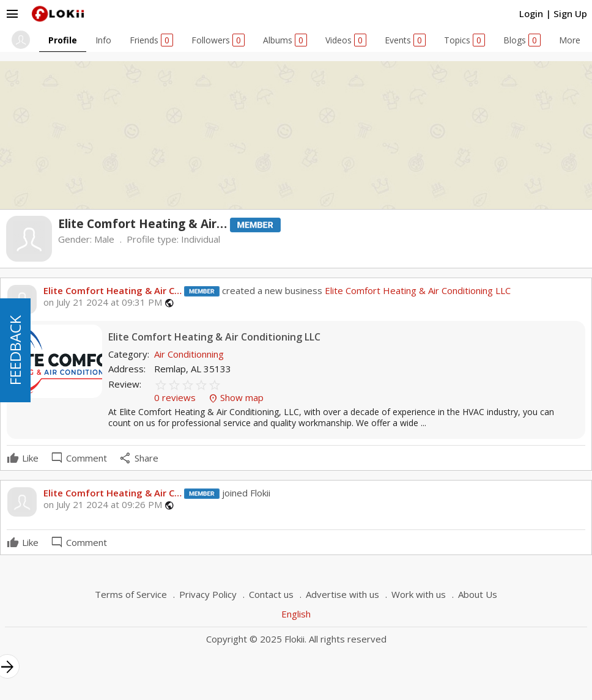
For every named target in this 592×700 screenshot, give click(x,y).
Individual (201, 239)
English (296, 614)
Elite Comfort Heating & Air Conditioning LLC (416, 290)
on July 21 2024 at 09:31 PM (103, 302)
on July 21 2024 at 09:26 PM (103, 505)
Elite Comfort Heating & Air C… (113, 290)
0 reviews (176, 397)
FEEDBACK (15, 350)
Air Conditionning (189, 354)
